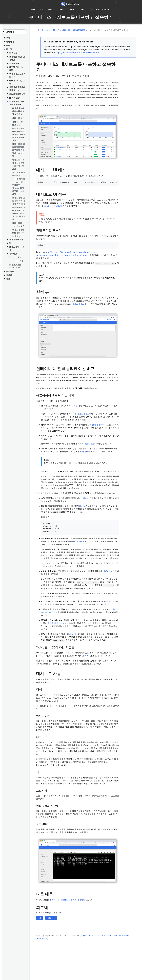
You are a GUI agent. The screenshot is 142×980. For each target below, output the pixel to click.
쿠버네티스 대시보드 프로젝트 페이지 (66, 900)
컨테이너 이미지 (99, 425)
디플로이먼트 (90, 444)
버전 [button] (82, 9)
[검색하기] (14, 32)
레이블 (74, 406)
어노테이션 (84, 498)
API (86, 656)
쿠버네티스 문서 (43, 30)
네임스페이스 (78, 304)
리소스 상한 (111, 601)
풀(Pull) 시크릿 (110, 571)
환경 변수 (74, 634)
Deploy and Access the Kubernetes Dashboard (77, 53)
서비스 (85, 451)
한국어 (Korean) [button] (103, 9)
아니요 (51, 918)
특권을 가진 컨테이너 (57, 623)
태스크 (56, 30)
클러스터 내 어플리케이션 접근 (76, 30)
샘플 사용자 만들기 (54, 206)
